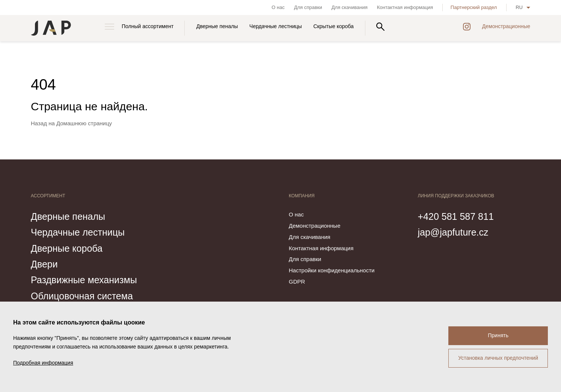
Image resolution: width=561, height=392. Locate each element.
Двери (44, 264)
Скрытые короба (334, 26)
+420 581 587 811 (456, 216)
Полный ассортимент (148, 26)
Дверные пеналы (217, 26)
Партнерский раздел (474, 7)
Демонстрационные (506, 26)
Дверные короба (67, 248)
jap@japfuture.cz (453, 232)
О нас (278, 7)
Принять (498, 335)
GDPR (297, 282)
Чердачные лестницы (276, 26)
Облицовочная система (82, 296)
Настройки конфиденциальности (332, 270)
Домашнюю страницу (84, 123)
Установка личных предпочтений (498, 358)
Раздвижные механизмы (84, 280)
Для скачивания (350, 7)
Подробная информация (43, 363)
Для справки (308, 7)
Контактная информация (405, 7)
